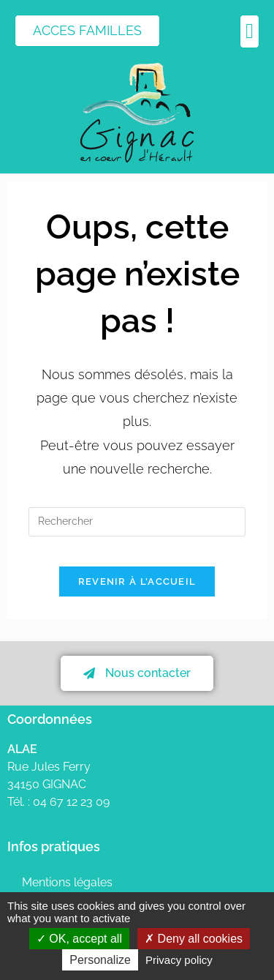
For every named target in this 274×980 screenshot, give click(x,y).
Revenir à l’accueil (137, 581)
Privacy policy (179, 960)
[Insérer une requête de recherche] (137, 522)
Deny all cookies (194, 939)
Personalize (100, 960)
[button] (250, 31)
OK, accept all (79, 939)
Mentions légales (67, 882)
